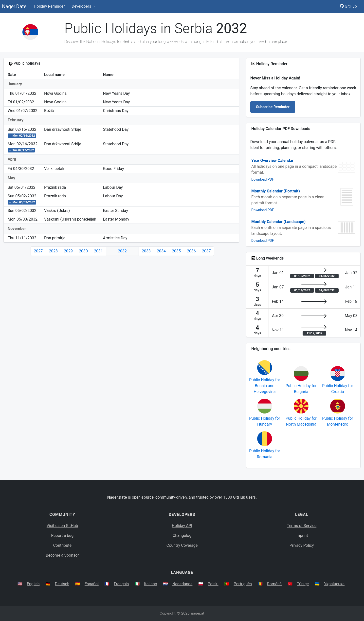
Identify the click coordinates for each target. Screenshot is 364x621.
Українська (334, 584)
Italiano (151, 584)
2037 (206, 251)
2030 (83, 251)
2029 (68, 251)
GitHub (348, 6)
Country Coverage (182, 545)
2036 (191, 251)
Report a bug (62, 536)
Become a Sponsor (62, 555)
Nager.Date (14, 6)
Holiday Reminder (49, 6)
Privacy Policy (302, 545)
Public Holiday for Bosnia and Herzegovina (265, 386)
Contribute (62, 545)
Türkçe (303, 584)
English (33, 584)
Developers (82, 6)
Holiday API (182, 526)
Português (243, 584)
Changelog (182, 536)
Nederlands (182, 584)
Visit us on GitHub (62, 526)
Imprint (302, 536)
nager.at (198, 613)
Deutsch (62, 584)
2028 (53, 251)
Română (274, 584)
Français (121, 584)
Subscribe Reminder (273, 107)
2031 (98, 251)
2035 (176, 251)
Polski (213, 584)
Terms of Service (302, 526)
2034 (161, 251)
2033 (146, 251)
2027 (38, 251)
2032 (122, 251)
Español (92, 584)
